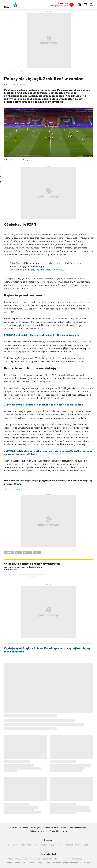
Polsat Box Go (13, 845)
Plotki (67, 859)
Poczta (19, 859)
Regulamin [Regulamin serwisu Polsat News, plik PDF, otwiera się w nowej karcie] (24, 828)
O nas (52, 831)
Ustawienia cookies (77, 828)
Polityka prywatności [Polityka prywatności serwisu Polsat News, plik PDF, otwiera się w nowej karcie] (39, 831)
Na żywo (36, 859)
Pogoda (44, 845)
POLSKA (27, 552)
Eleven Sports (55, 845)
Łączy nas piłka (37, 270)
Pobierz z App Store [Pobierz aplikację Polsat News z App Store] (31, 576)
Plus (77, 845)
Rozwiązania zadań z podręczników (67, 863)
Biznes (9, 863)
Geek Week (68, 845)
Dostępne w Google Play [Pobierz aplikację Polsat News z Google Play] (16, 576)
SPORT (37, 552)
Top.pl (47, 863)
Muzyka (87, 863)
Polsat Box (86, 845)
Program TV (47, 859)
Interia (10, 859)
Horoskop (59, 859)
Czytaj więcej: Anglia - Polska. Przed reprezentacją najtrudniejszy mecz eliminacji (47, 650)
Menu (7, 7)
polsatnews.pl (11, 72)
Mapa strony (62, 831)
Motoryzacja (20, 863)
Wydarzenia (77, 859)
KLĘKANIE (9, 552)
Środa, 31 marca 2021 (55, 270)
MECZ (19, 552)
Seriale (39, 863)
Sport (23, 72)
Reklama (64, 828)
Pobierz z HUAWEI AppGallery (45, 576)
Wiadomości (26, 845)
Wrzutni (18, 484)
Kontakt (14, 828)
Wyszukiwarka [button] (91, 5)
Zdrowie (31, 863)
